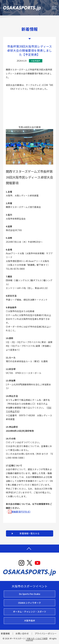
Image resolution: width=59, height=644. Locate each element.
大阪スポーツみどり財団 (37, 638)
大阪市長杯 (30, 621)
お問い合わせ (22, 633)
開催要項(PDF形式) (19, 512)
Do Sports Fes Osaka (30, 594)
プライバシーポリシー (46, 633)
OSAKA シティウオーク (29, 603)
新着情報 (5, 633)
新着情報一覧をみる (30, 533)
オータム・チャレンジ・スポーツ (30, 612)
